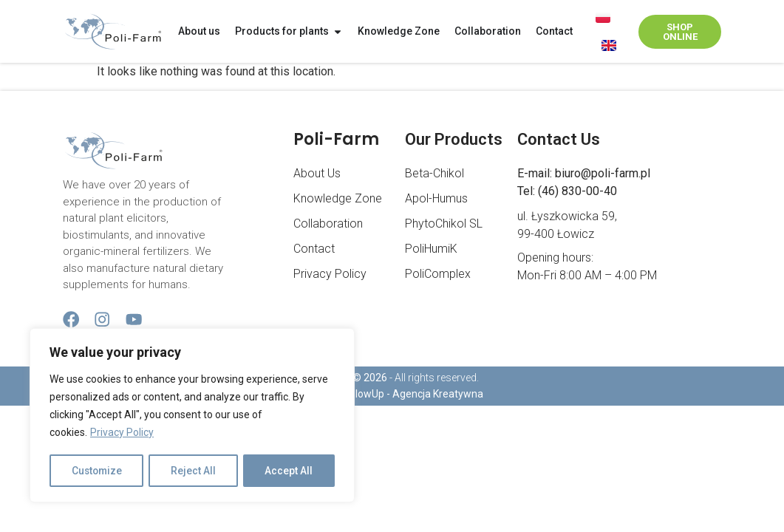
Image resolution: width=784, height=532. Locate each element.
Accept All (289, 471)
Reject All (195, 471)
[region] (192, 416)
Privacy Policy (122, 434)
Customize (97, 471)
